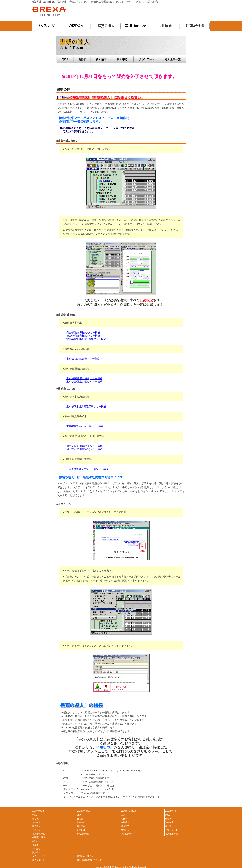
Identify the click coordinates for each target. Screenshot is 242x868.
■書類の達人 (39, 837)
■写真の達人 (84, 811)
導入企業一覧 (39, 834)
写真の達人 (106, 26)
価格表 (82, 59)
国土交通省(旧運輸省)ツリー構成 (85, 449)
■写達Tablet (171, 811)
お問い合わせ (195, 26)
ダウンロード (147, 59)
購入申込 (123, 59)
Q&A (65, 59)
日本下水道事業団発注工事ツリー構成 (87, 469)
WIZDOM (77, 26)
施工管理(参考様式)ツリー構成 (83, 336)
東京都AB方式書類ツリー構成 (83, 359)
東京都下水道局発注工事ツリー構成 (86, 407)
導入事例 (173, 59)
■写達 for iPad (128, 811)
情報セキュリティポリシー (89, 856)
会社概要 (166, 26)
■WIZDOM (38, 811)
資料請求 (101, 59)
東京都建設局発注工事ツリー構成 (85, 426)
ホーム (47, 26)
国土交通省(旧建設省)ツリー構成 (85, 446)
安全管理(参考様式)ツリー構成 (83, 333)
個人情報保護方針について (89, 860)
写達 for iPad (136, 26)
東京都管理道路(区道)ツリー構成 (85, 382)
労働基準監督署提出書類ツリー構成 (86, 339)
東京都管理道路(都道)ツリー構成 (85, 379)
